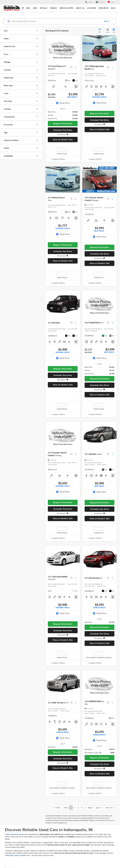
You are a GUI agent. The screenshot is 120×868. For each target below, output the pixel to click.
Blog (113, 8)
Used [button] (35, 8)
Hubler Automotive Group (14, 834)
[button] (63, 135)
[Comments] (76, 86)
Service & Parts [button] (67, 8)
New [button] (28, 8)
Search (106, 21)
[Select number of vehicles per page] (110, 808)
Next (91, 808)
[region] (63, 115)
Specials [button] (44, 8)
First (57, 808)
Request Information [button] (63, 123)
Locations (91, 8)
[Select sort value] (100, 31)
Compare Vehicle (58, 159)
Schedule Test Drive (63, 130)
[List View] (114, 31)
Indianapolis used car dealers (16, 855)
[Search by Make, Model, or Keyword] (57, 21)
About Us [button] (80, 8)
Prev (65, 808)
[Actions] (76, 67)
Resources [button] (104, 8)
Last (99, 808)
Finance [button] (53, 8)
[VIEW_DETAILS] (63, 48)
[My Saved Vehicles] (111, 2)
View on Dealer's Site (63, 139)
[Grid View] (107, 31)
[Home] (23, 8)
